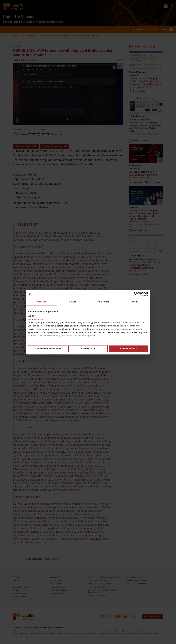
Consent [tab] (42, 302)
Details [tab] (72, 302)
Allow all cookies (128, 349)
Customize (88, 349)
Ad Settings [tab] (104, 302)
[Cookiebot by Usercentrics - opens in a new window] (136, 294)
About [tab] (135, 302)
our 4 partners (36, 319)
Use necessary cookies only (48, 349)
